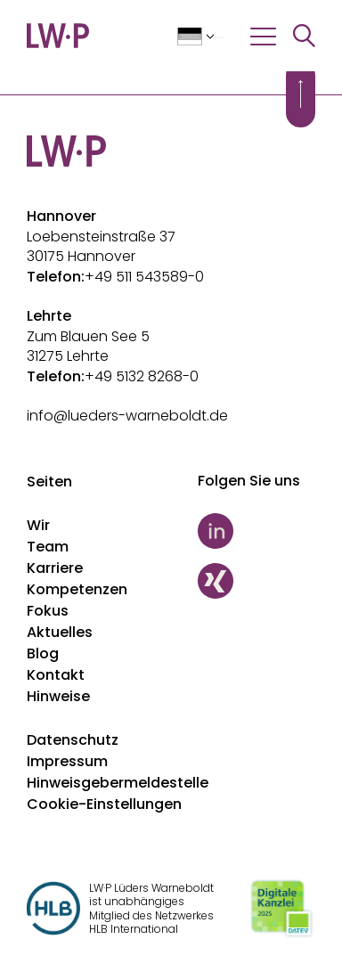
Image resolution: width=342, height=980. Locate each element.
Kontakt (56, 675)
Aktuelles (60, 632)
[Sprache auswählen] (200, 37)
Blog (43, 653)
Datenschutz (73, 740)
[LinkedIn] (256, 531)
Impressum (67, 761)
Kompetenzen (77, 589)
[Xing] (256, 581)
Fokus (48, 611)
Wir (38, 525)
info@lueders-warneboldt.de (127, 416)
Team (48, 547)
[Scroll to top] (301, 94)
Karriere (55, 568)
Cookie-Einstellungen (104, 804)
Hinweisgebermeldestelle (118, 783)
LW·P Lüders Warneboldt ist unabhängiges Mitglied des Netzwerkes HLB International (151, 909)
